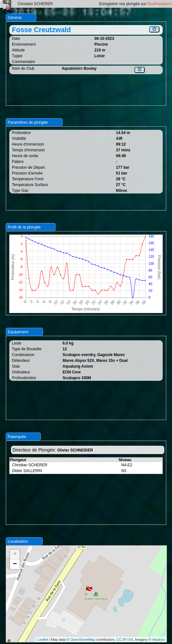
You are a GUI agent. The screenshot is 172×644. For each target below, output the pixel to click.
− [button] (15, 564)
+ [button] (15, 554)
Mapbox (159, 640)
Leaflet (43, 640)
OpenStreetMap (83, 640)
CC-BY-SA (125, 640)
